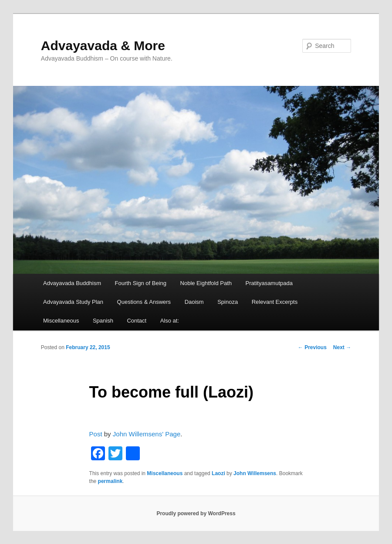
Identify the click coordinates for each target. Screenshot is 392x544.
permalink (110, 481)
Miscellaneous (61, 321)
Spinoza (228, 302)
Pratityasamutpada (269, 283)
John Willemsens (255, 473)
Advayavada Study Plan (73, 302)
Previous (312, 347)
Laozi (218, 473)
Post (96, 434)
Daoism (194, 302)
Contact (137, 321)
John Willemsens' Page (147, 434)
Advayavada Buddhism (72, 283)
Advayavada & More (103, 46)
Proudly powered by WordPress (196, 513)
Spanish (103, 321)
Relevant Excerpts (275, 302)
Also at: (170, 321)
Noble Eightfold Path (206, 283)
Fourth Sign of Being (141, 283)
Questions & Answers (144, 302)
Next (342, 347)
